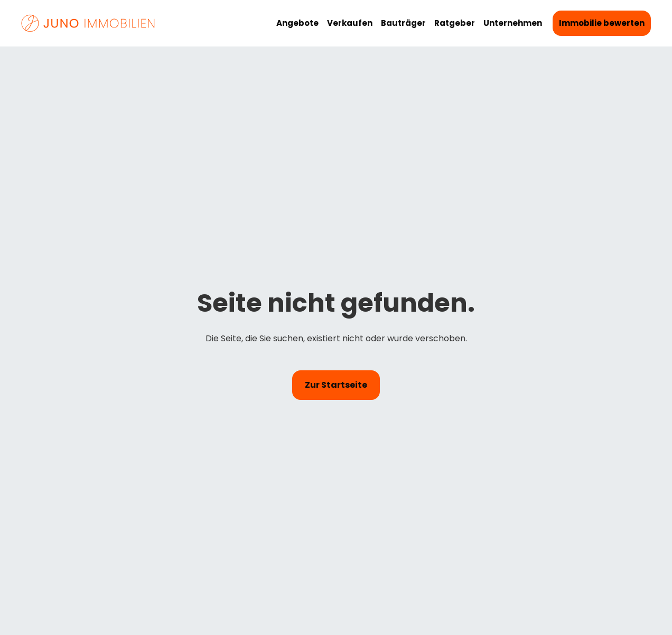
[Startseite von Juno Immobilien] (89, 24)
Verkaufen (350, 23)
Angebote (297, 23)
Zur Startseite (336, 385)
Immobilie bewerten (602, 23)
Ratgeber (455, 23)
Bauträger (403, 23)
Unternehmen (513, 23)
